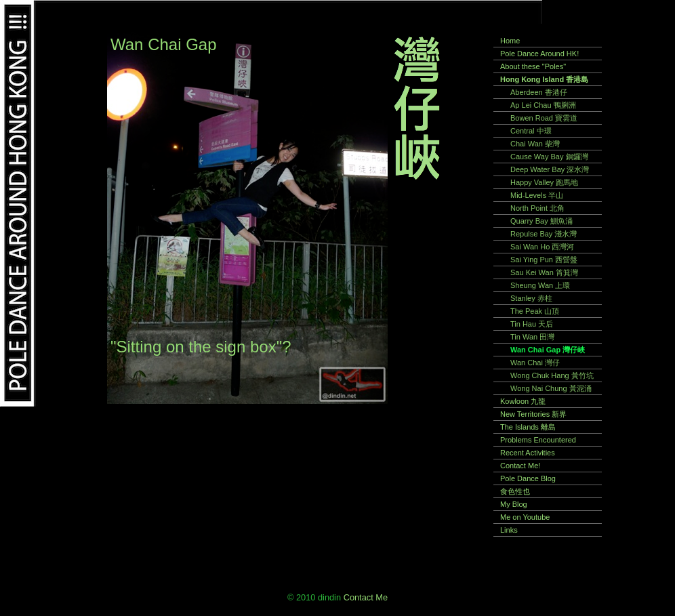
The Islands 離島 (528, 427)
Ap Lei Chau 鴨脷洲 (543, 105)
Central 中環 (531, 131)
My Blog (514, 504)
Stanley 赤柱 (531, 298)
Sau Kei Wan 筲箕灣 (544, 272)
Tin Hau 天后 (532, 324)
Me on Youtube (525, 517)
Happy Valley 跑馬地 (544, 182)
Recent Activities (528, 453)
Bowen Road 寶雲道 (544, 118)
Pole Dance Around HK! (539, 54)
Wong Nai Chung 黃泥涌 (551, 388)
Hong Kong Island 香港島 (544, 79)
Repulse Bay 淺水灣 (544, 234)
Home (510, 41)
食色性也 (515, 491)
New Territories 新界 (533, 414)
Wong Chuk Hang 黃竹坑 (552, 375)
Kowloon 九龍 (523, 401)
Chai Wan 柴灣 (535, 144)
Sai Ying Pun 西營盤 (544, 260)
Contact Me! (520, 466)
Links (509, 530)
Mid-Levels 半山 (537, 195)
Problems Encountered (538, 440)
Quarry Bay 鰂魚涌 (541, 221)
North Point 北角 (537, 208)
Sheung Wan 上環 (540, 285)
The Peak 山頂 (535, 311)
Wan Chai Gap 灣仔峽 (548, 350)
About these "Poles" (533, 66)
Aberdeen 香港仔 (539, 92)
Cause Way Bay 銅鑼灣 (549, 157)
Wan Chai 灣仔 (535, 363)
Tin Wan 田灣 (532, 337)
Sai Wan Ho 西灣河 (542, 247)
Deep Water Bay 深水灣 (550, 169)
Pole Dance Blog (528, 478)
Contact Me (366, 597)
